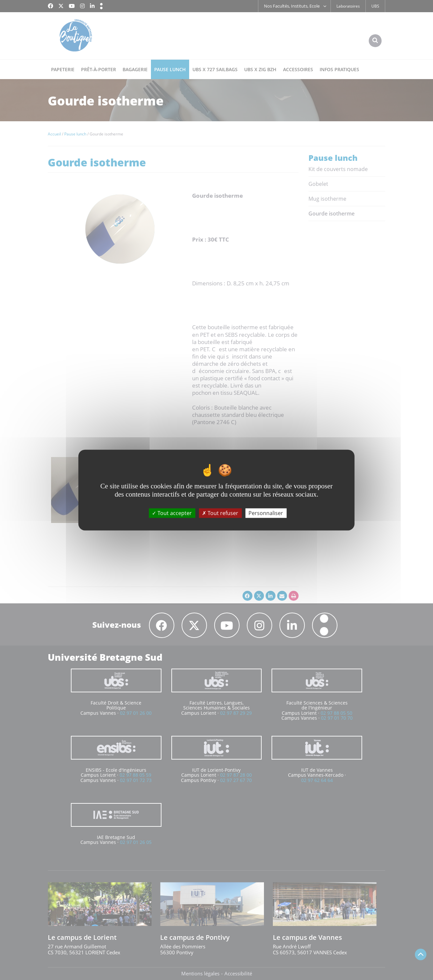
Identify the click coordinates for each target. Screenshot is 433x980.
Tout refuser (220, 513)
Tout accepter (172, 513)
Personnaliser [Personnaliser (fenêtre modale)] (266, 513)
